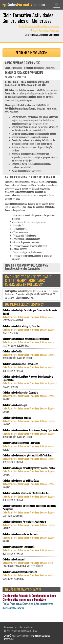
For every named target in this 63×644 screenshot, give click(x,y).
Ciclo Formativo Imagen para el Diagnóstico (21, 481)
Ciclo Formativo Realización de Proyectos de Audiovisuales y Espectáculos (28, 378)
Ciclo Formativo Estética (13, 608)
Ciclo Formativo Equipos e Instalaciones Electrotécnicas (26, 339)
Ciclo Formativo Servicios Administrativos (28, 604)
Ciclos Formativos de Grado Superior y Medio (39, 26)
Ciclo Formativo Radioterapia (15, 405)
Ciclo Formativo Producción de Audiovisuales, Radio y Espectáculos (30, 430)
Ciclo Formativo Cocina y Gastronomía (18, 547)
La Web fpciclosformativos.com (17, 630)
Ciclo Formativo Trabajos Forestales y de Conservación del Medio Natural (30, 312)
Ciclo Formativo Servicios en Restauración (20, 364)
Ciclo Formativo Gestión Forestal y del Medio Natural (24, 522)
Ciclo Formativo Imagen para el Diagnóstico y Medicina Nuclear (29, 468)
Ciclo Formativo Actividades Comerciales (20, 572)
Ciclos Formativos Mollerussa (46, 30)
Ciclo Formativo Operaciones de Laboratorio (21, 443)
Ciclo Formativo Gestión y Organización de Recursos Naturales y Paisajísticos (29, 507)
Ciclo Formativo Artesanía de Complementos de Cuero (29, 596)
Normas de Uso (11, 627)
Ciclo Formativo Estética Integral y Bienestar (21, 326)
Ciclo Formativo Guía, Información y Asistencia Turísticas (26, 493)
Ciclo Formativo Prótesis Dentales (17, 418)
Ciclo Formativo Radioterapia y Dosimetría (20, 393)
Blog (35, 630)
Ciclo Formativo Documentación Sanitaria (20, 534)
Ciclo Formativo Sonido (12, 351)
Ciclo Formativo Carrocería (14, 559)
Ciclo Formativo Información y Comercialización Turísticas (27, 455)
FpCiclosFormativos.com (22, 636)
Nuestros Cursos (26, 627)
